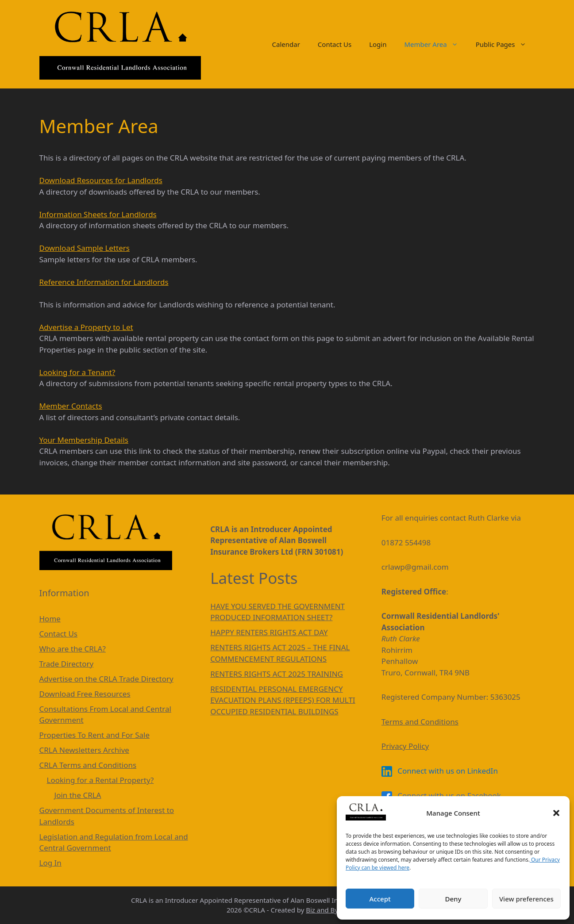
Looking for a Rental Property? (100, 780)
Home (50, 619)
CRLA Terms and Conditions (88, 765)
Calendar (286, 44)
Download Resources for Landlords (101, 180)
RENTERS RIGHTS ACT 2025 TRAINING (277, 674)
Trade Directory (67, 664)
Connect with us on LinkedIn (440, 771)
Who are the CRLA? (73, 649)
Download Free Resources (85, 694)
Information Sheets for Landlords (98, 214)
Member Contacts (71, 406)
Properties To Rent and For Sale (95, 735)
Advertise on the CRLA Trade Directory (106, 679)
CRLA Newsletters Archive (84, 750)
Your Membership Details (84, 440)
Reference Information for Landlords (104, 282)
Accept (380, 899)
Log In (50, 863)
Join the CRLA (78, 795)
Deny (453, 899)
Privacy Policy (405, 746)
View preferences (526, 899)
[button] (556, 813)
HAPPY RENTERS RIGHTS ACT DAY (269, 632)
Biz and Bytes (327, 910)
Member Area (435, 44)
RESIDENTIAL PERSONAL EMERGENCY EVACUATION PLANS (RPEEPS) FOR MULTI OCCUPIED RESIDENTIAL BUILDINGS (283, 700)
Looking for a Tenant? (77, 372)
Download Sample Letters (85, 248)
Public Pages (505, 44)
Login (378, 44)
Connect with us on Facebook (441, 796)
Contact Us (335, 44)
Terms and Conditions (420, 722)
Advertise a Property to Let (86, 327)
